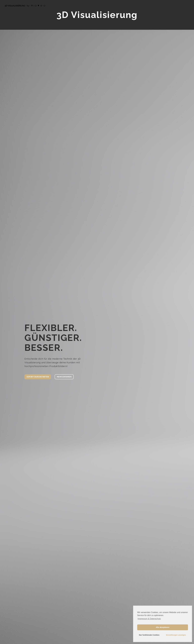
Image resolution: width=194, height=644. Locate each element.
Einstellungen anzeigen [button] (176, 635)
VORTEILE (128, 6)
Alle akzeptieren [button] (163, 627)
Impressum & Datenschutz (149, 619)
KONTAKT (178, 6)
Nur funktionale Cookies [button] (149, 635)
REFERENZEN (142, 6)
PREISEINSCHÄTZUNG (160, 6)
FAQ (188, 6)
